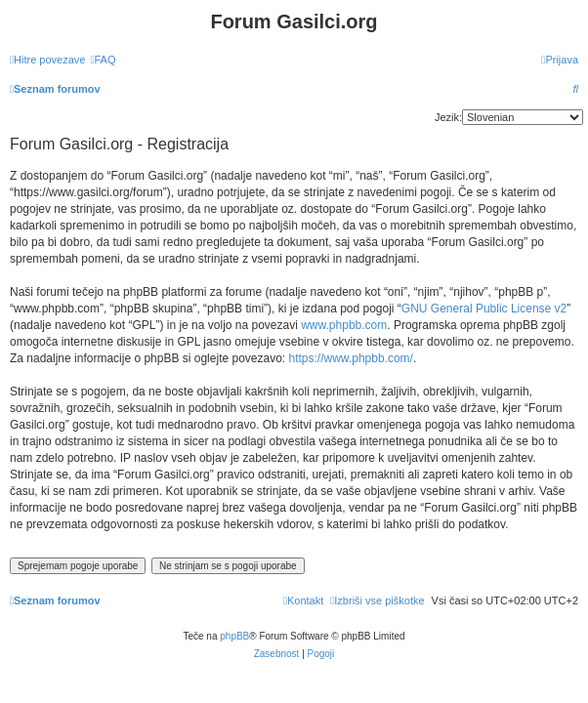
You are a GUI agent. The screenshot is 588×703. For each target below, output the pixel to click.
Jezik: (448, 117)
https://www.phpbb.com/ (351, 358)
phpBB (234, 636)
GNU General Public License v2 (484, 309)
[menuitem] (103, 60)
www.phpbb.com (344, 325)
